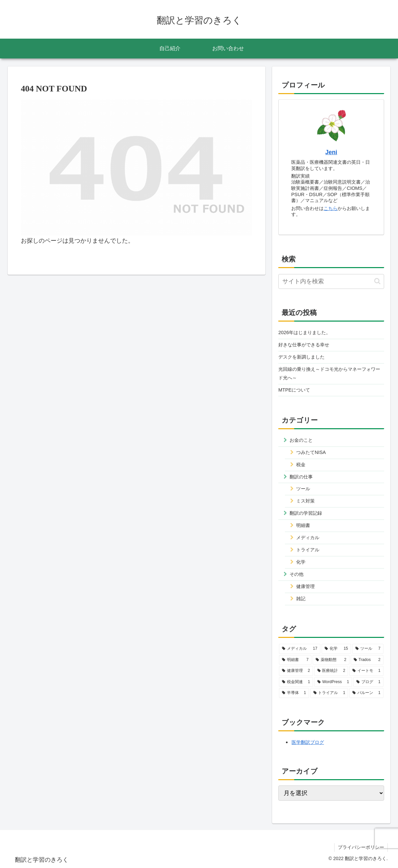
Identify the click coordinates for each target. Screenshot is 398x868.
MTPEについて (294, 390)
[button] (377, 281)
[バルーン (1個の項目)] (366, 693)
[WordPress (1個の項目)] (333, 682)
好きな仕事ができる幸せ (304, 345)
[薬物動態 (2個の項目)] (331, 660)
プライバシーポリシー (361, 847)
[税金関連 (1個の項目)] (296, 682)
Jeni (331, 152)
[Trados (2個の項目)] (367, 660)
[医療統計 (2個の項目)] (331, 671)
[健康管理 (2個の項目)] (296, 671)
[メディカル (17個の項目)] (300, 649)
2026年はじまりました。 (304, 332)
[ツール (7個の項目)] (368, 649)
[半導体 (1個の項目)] (294, 693)
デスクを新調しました (301, 357)
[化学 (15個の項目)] (336, 649)
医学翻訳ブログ (308, 742)
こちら (331, 208)
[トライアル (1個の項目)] (329, 693)
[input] (331, 281)
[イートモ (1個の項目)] (366, 671)
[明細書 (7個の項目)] (295, 660)
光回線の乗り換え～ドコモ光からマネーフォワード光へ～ (329, 373)
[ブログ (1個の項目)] (368, 682)
